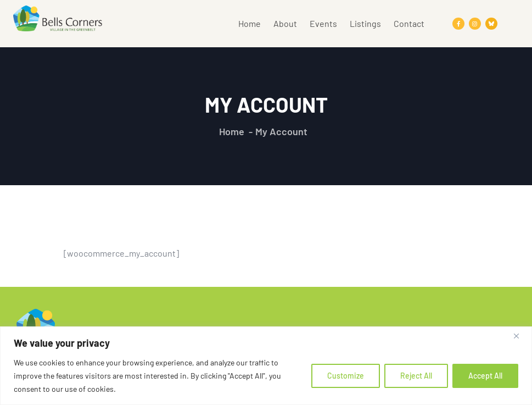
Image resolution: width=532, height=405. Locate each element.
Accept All (485, 376)
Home (250, 23)
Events (323, 23)
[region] (266, 366)
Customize (346, 376)
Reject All (416, 376)
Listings (365, 23)
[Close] (520, 336)
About (285, 23)
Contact (409, 23)
